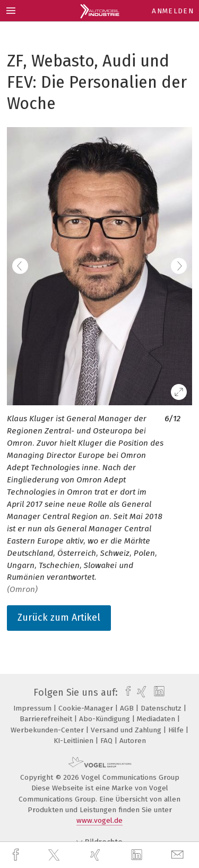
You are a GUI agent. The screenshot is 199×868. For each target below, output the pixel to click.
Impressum (33, 708)
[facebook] (17, 855)
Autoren (133, 741)
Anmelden (173, 11)
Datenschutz (162, 708)
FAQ (107, 741)
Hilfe (177, 730)
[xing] (97, 855)
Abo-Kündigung (106, 719)
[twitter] (55, 855)
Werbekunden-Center (48, 730)
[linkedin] (138, 855)
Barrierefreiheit (47, 719)
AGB (128, 708)
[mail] (179, 855)
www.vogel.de (99, 820)
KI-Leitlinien (75, 741)
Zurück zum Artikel (59, 617)
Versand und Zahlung (127, 730)
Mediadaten (157, 719)
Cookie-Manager (87, 708)
